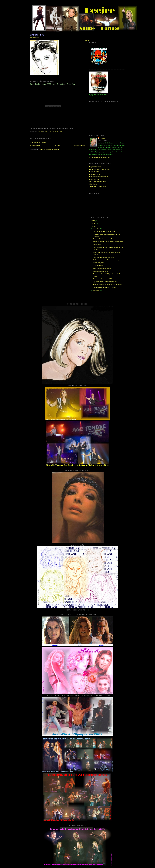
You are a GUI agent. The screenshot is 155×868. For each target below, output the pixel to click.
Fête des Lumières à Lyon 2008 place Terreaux (107, 279)
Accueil (57, 145)
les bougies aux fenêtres (100, 271)
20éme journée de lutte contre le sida (104, 287)
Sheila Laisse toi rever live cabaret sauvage (106, 260)
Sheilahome (93, 184)
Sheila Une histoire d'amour (98, 182)
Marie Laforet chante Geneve (102, 268)
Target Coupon (35, 38)
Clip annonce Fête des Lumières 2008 (105, 282)
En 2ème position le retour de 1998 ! (104, 231)
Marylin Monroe (94, 179)
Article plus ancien (79, 145)
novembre (96, 291)
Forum (87, 41)
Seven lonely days (98, 263)
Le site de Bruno (98, 266)
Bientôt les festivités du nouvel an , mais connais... (108, 242)
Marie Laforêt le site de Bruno (99, 177)
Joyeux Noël (97, 245)
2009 (93, 224)
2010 (93, 221)
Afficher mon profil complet (100, 157)
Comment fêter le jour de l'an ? (102, 239)
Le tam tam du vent (95, 174)
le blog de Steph (94, 172)
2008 (93, 226)
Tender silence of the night (98, 186)
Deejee (102, 138)
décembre (96, 229)
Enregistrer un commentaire (39, 142)
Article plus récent (36, 145)
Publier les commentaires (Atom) (49, 149)
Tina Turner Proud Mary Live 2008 (103, 257)
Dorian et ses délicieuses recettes (100, 169)
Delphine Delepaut (95, 167)
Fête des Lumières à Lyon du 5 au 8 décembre (107, 285)
